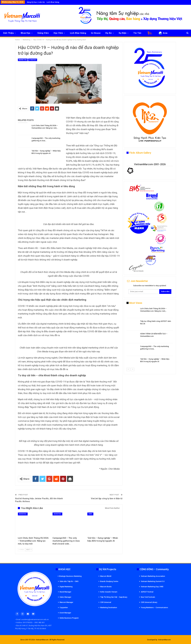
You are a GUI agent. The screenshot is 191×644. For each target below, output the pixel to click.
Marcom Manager (66, 602)
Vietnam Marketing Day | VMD (152, 587)
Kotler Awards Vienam (109, 592)
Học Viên (58, 33)
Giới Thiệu (8, 33)
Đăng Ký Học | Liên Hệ (36, 2)
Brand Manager (65, 592)
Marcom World (106, 576)
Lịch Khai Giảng (53, 2)
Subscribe (165, 291)
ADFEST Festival (147, 592)
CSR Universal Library (149, 602)
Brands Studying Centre (109, 581)
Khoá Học (26, 33)
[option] (150, 337)
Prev (21, 550)
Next (29, 550)
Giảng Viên (43, 33)
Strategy (33, 60)
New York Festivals (148, 597)
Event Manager (65, 613)
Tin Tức (137, 33)
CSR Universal (106, 602)
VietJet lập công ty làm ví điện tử (107, 499)
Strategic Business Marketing (70, 576)
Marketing (23, 60)
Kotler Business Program (69, 618)
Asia (163, 33)
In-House (96, 33)
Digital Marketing (66, 587)
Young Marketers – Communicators (154, 608)
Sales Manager (65, 597)
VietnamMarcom (164, 640)
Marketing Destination (109, 608)
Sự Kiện (123, 33)
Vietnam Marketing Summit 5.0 (153, 581)
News (90, 514)
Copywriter (64, 608)
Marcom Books (106, 587)
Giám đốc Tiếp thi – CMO (69, 581)
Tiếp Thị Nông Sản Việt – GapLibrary (114, 597)
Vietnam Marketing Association (153, 576)
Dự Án (109, 33)
